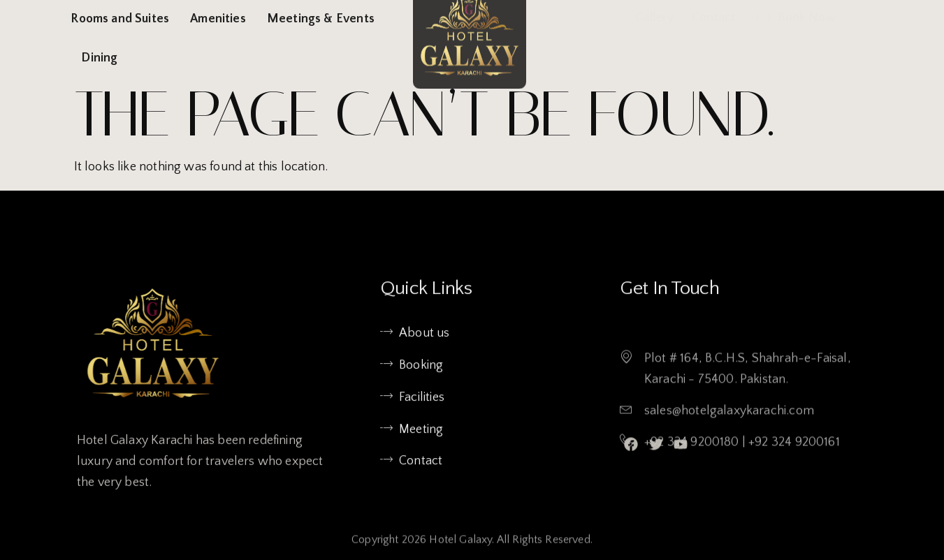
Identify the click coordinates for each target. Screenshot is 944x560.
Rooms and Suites (120, 19)
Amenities (218, 19)
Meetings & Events (321, 19)
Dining (99, 58)
